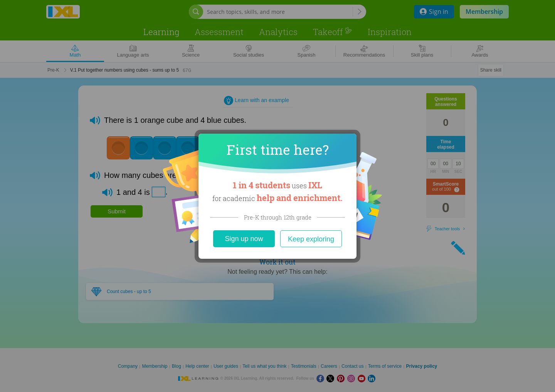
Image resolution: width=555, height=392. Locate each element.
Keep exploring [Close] (311, 239)
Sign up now (244, 239)
